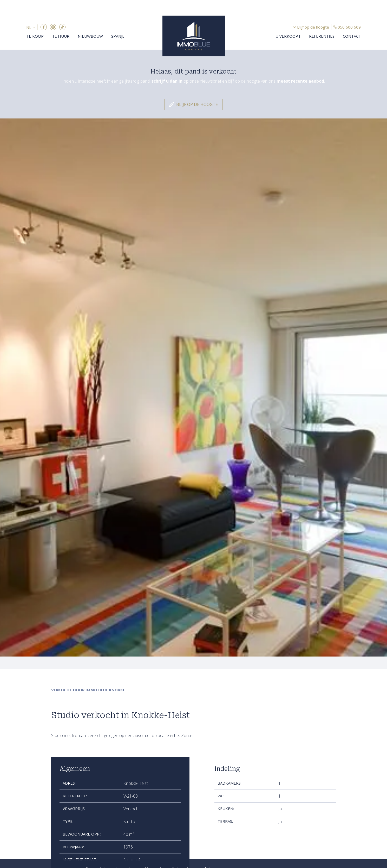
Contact (352, 36)
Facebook (44, 27)
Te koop (35, 36)
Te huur (61, 36)
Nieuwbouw (90, 36)
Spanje (118, 36)
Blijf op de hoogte (313, 27)
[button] (32, 27)
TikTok (62, 27)
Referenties (322, 36)
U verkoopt (288, 36)
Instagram (53, 27)
